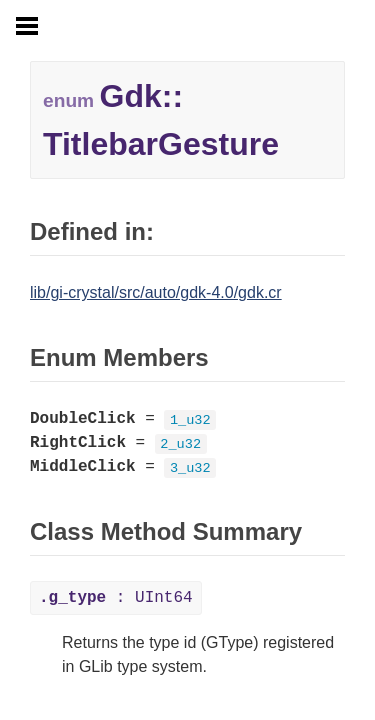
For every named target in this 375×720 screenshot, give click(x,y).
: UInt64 (116, 598)
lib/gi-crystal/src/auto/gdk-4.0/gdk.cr (156, 292)
